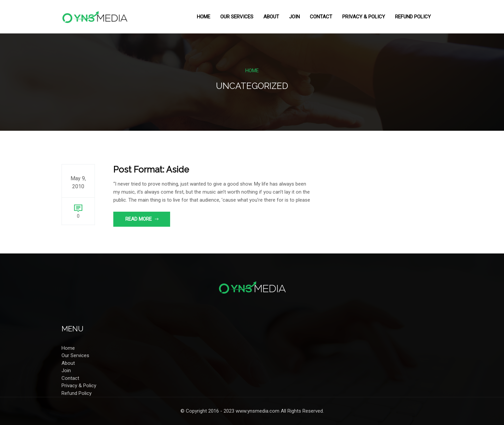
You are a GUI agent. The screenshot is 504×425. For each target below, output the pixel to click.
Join (294, 17)
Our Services (237, 17)
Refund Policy (413, 17)
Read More (142, 219)
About (271, 17)
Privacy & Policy (364, 17)
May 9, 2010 (78, 182)
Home (204, 17)
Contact (321, 17)
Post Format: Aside (151, 170)
